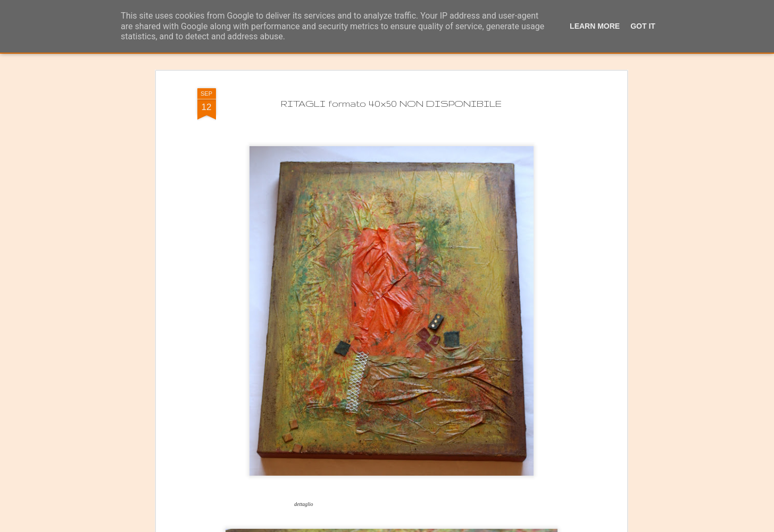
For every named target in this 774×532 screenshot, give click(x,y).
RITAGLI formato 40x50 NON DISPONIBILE (391, 68)
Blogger (451, 526)
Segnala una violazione (495, 526)
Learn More (595, 26)
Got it (643, 26)
